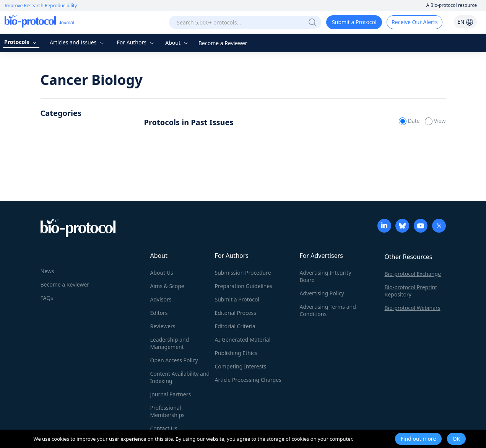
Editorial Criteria (235, 326)
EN (465, 22)
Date (410, 121)
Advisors (161, 299)
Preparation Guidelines (244, 286)
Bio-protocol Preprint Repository (411, 291)
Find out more (419, 439)
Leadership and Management (170, 343)
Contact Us (164, 428)
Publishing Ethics (236, 353)
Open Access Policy (174, 360)
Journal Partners (171, 394)
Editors (159, 313)
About (177, 43)
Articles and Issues (78, 42)
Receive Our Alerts (414, 22)
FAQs (47, 298)
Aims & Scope (167, 286)
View (435, 121)
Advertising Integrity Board (326, 276)
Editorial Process (236, 313)
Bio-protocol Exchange (413, 274)
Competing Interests (241, 366)
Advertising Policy (322, 293)
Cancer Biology (92, 80)
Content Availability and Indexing (180, 377)
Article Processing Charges (248, 380)
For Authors (136, 42)
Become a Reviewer (223, 43)
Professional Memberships (167, 411)
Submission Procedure (243, 273)
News (47, 271)
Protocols (21, 42)
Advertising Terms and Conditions (328, 310)
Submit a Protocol (354, 22)
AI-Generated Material (243, 340)
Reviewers (163, 326)
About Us (162, 273)
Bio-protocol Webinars (413, 308)
